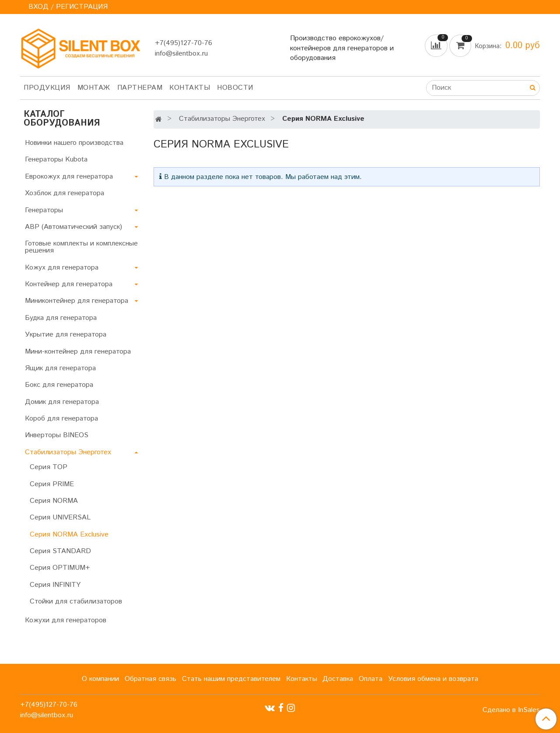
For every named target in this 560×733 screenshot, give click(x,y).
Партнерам (140, 88)
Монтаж (94, 88)
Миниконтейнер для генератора (77, 301)
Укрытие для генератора (66, 335)
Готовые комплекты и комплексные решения (81, 247)
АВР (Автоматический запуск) (73, 227)
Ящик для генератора (60, 368)
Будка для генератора (61, 318)
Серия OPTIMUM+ (60, 568)
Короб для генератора (61, 419)
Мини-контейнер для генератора (78, 352)
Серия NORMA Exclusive (69, 535)
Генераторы (44, 210)
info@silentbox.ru (181, 54)
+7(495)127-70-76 (184, 43)
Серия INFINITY (55, 585)
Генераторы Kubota (56, 160)
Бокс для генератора (59, 385)
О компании (100, 679)
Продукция (47, 88)
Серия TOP (49, 467)
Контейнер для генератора (69, 284)
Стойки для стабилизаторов (76, 601)
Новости (235, 88)
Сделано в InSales (511, 710)
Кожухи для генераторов (66, 620)
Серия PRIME (52, 484)
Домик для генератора (62, 402)
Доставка (338, 679)
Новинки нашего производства (74, 143)
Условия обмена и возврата (433, 679)
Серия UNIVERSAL (60, 517)
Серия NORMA (54, 501)
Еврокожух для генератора (69, 177)
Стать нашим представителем (231, 679)
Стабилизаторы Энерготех (222, 119)
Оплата (371, 679)
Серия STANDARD (60, 551)
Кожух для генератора (62, 268)
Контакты (190, 88)
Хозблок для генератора (65, 193)
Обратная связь (150, 679)
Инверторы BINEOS (57, 435)
